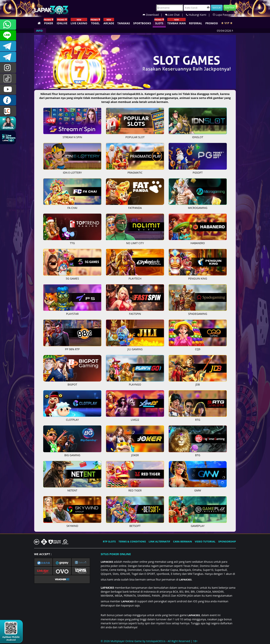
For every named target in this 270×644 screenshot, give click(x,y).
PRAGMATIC (135, 173)
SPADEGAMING (198, 314)
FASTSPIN (135, 314)
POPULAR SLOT (135, 137)
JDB (198, 384)
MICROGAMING (198, 208)
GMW (198, 490)
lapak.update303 (8, 68)
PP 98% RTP (72, 349)
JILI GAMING (135, 349)
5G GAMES (72, 279)
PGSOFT (198, 173)
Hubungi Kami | (199, 15)
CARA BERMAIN (182, 541)
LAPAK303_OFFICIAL (8, 57)
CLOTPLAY (72, 420)
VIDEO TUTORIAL (205, 541)
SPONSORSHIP (227, 541)
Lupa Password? (224, 15)
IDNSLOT (198, 137)
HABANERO (198, 243)
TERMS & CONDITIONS (132, 541)
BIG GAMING (72, 455)
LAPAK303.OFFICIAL (8, 89)
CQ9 (198, 349)
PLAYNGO (135, 384)
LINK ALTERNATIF (160, 541)
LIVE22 (135, 420)
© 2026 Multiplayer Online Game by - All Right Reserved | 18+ (149, 641)
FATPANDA (135, 208)
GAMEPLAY (198, 526)
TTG (72, 243)
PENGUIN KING (198, 279)
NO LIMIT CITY (135, 243)
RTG (198, 420)
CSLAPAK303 (8, 35)
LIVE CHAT (8, 111)
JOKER (135, 455)
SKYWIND (72, 526)
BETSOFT (135, 526)
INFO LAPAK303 (8, 100)
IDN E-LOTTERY (72, 173)
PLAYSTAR (72, 314)
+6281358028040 (8, 25)
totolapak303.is (156, 641)
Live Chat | (176, 15)
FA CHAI (72, 208)
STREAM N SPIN (72, 137)
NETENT (72, 490)
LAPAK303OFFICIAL (8, 46)
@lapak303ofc (8, 79)
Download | (154, 15)
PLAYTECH (135, 279)
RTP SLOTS (109, 541)
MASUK (217, 8)
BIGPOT (72, 384)
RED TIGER (135, 490)
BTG (198, 455)
